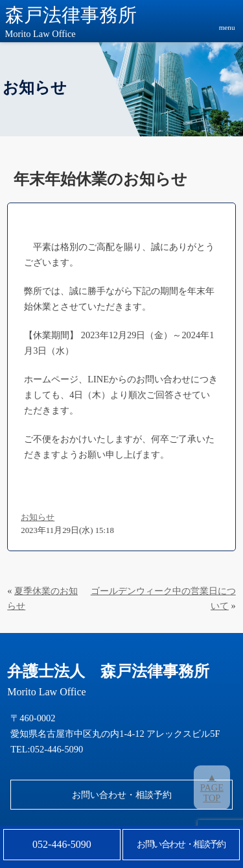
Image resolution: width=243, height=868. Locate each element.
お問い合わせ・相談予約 (122, 795)
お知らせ (38, 517)
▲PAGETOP (212, 787)
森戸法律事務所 (71, 23)
